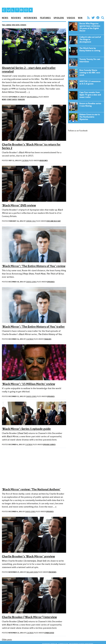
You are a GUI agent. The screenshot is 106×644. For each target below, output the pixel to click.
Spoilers (59, 18)
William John (32, 572)
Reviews (16, 18)
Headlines (44, 160)
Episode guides (49, 444)
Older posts (7, 639)
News (5, 18)
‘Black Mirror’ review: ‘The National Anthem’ (31, 489)
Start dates (12, 99)
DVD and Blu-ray (54, 221)
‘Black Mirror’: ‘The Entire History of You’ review (34, 266)
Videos (71, 18)
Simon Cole (31, 221)
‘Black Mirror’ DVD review (19, 205)
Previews (52, 572)
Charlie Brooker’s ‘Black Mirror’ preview (28, 556)
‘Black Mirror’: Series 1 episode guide (26, 429)
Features (45, 18)
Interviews (30, 18)
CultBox (25, 160)
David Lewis (31, 282)
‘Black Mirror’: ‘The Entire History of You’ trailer (33, 327)
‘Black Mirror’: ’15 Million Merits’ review (28, 384)
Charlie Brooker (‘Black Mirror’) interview (29, 617)
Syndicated (49, 633)
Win (80, 18)
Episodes (51, 282)
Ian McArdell (33, 97)
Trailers (21, 99)
